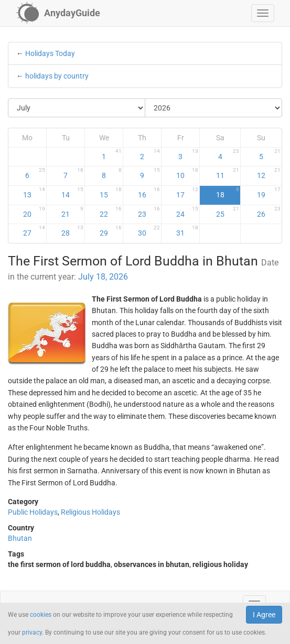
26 (269, 212)
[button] (263, 13)
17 (187, 193)
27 (34, 231)
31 (187, 231)
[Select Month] (77, 108)
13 (34, 193)
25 (228, 212)
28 (72, 231)
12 (269, 173)
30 (149, 231)
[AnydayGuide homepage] (58, 13)
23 (149, 212)
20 (34, 212)
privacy (32, 632)
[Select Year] (213, 108)
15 (111, 193)
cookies (41, 615)
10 (187, 173)
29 (111, 231)
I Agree (264, 615)
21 (72, 212)
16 (149, 193)
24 (187, 212)
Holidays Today (50, 53)
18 (228, 193)
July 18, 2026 (103, 277)
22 (111, 212)
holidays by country (57, 76)
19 (269, 193)
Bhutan (20, 538)
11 (228, 173)
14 (72, 193)
